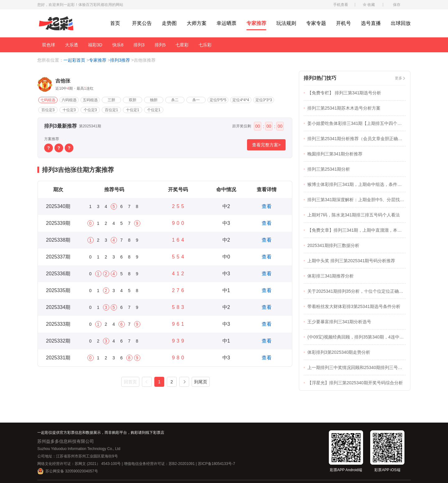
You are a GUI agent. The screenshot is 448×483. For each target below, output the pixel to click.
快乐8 (118, 45)
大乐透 (72, 45)
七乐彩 (205, 45)
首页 (115, 23)
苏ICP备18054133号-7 (217, 464)
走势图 (169, 23)
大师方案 (197, 23)
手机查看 (341, 5)
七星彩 (182, 45)
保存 (397, 5)
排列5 (160, 45)
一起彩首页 (74, 60)
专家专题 (316, 23)
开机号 (343, 23)
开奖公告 (142, 23)
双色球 (49, 45)
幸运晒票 (226, 23)
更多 (399, 78)
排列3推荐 (120, 60)
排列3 (139, 45)
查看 (267, 206)
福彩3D (95, 45)
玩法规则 (286, 23)
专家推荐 (256, 23)
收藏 (371, 5)
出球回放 (401, 23)
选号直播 (371, 23)
